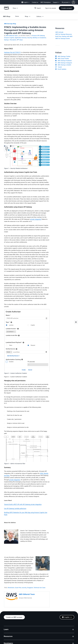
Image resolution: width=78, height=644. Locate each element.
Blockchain (11, 588)
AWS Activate (59, 32)
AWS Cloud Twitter (62, 58)
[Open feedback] (76, 322)
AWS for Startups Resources (64, 34)
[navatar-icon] (73, 2)
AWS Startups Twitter (63, 56)
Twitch (59, 67)
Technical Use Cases (40, 588)
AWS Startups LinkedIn (63, 65)
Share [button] (20, 40)
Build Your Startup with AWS (64, 36)
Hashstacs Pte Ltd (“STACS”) (12, 52)
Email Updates (61, 69)
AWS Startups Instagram (64, 63)
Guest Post (18, 588)
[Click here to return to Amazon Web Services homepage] (6, 9)
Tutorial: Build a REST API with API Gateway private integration (23, 504)
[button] (75, 2)
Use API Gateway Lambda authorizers (15, 508)
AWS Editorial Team (12, 35)
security (24, 588)
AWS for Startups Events (63, 38)
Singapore (30, 588)
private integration (36, 219)
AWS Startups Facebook (63, 61)
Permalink (13, 40)
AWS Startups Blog (10, 24)
